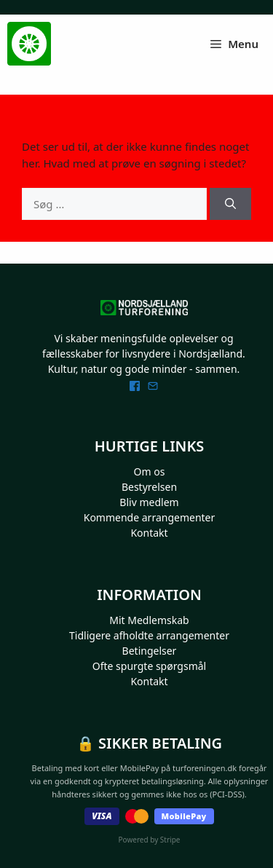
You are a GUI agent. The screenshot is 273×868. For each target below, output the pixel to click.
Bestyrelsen (149, 487)
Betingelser (150, 651)
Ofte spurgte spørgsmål (149, 666)
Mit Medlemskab (149, 620)
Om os (150, 472)
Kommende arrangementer (150, 517)
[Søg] (230, 204)
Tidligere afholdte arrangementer (149, 635)
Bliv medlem (149, 502)
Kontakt (149, 533)
